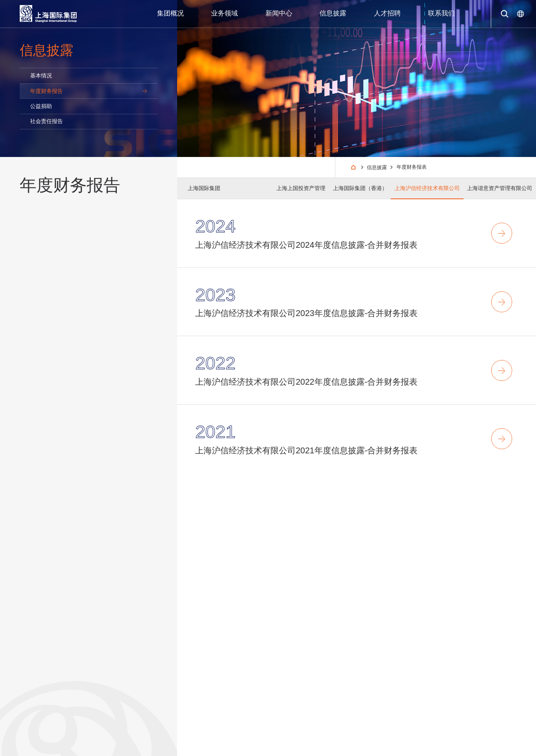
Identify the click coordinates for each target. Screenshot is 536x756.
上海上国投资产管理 (301, 188)
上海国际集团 (204, 188)
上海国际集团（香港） (360, 188)
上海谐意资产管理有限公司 (500, 188)
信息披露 (377, 167)
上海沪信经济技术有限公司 (427, 188)
